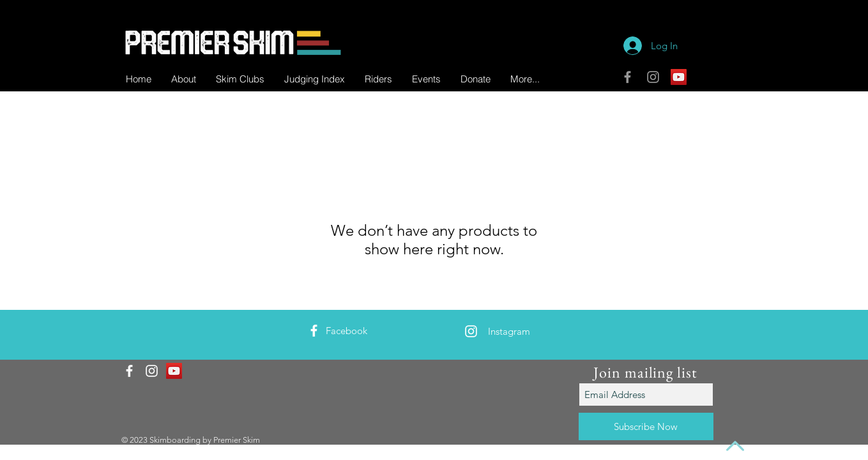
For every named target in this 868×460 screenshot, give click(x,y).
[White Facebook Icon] (314, 331)
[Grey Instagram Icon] (653, 77)
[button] (378, 79)
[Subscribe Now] (646, 426)
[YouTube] (679, 77)
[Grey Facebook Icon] (628, 77)
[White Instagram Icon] (471, 331)
